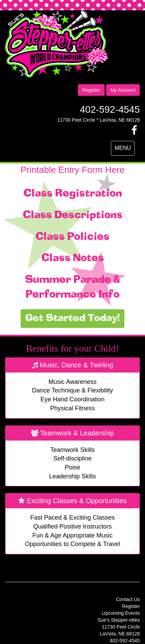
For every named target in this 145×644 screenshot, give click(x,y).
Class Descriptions (73, 215)
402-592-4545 (110, 109)
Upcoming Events (121, 613)
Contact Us (128, 599)
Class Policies (72, 237)
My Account (123, 90)
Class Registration (73, 194)
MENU (125, 150)
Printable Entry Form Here (73, 170)
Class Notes (73, 258)
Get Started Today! (72, 319)
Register (91, 90)
